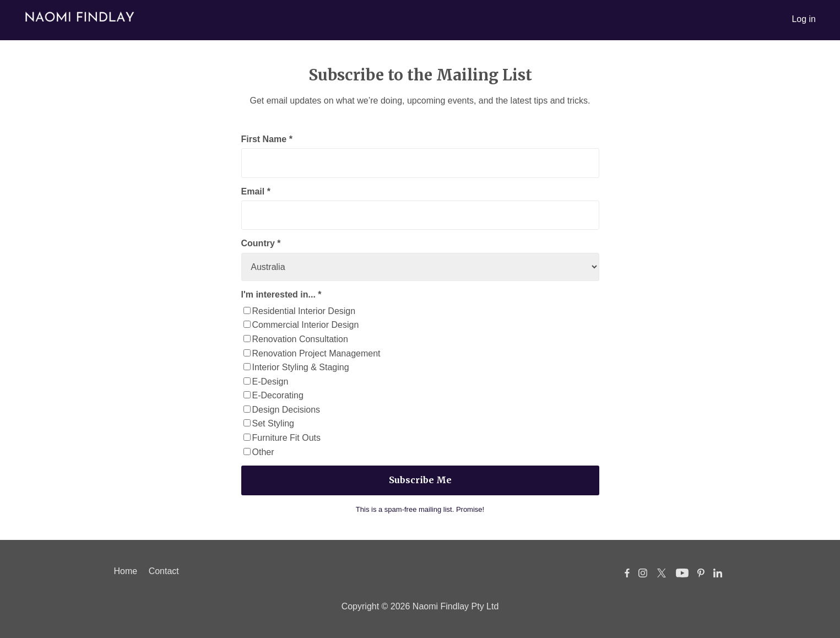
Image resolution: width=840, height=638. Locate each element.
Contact (164, 571)
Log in (804, 19)
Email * (256, 191)
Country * (261, 243)
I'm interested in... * (281, 294)
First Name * (267, 139)
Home (126, 571)
